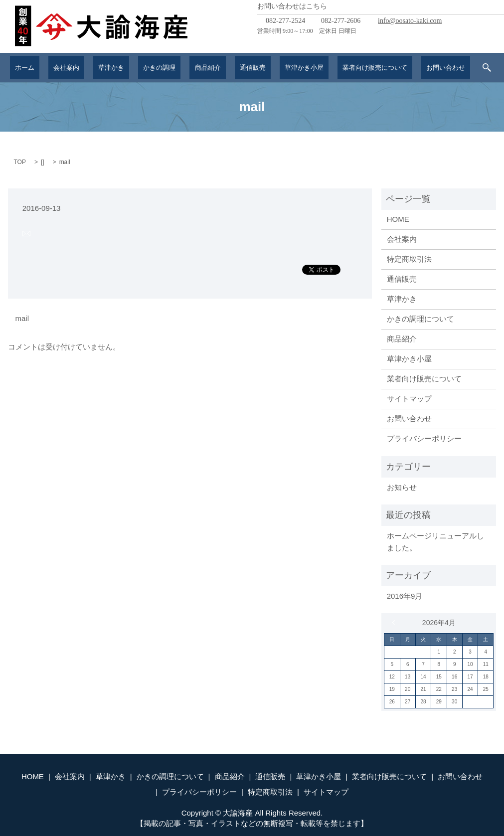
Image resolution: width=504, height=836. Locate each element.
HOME (398, 219)
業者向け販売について (357, 67)
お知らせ (402, 487)
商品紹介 (203, 67)
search (465, 68)
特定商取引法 (409, 259)
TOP (20, 162)
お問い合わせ (426, 67)
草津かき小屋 (288, 67)
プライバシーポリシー (424, 438)
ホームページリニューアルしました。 (435, 542)
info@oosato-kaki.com (410, 21)
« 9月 (396, 623)
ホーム (44, 67)
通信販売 (242, 67)
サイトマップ (409, 399)
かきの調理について (420, 319)
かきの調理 (160, 67)
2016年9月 (405, 596)
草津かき (118, 67)
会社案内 (79, 67)
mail (22, 318)
